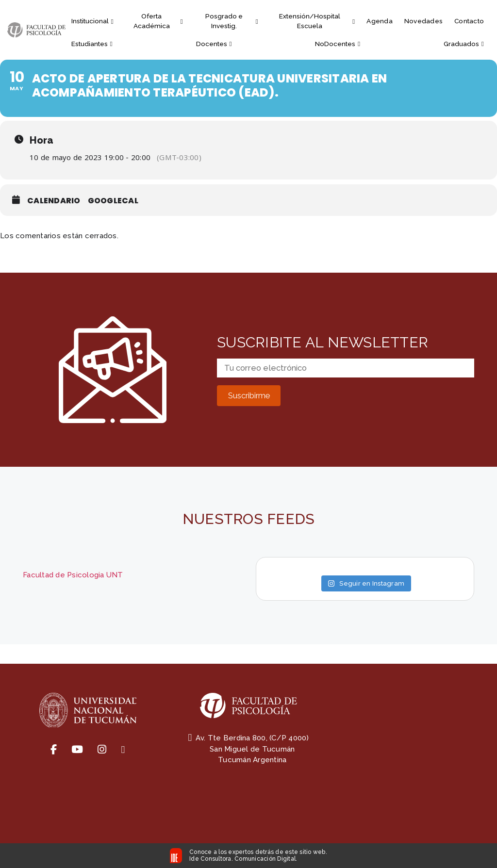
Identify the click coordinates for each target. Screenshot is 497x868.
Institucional (92, 21)
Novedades (423, 21)
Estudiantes (92, 44)
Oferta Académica (158, 21)
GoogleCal (113, 201)
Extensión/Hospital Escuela (317, 21)
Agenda (380, 21)
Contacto (469, 21)
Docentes (214, 44)
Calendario (54, 201)
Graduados (464, 44)
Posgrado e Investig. (232, 21)
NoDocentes (338, 44)
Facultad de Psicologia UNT (73, 575)
